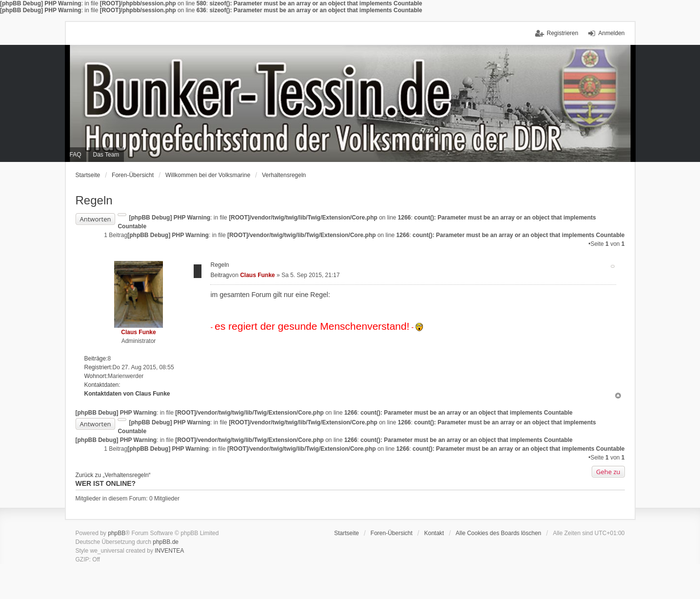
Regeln (94, 200)
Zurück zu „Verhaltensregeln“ (113, 475)
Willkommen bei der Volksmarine (208, 175)
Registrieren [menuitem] (563, 33)
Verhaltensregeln (284, 175)
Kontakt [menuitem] (434, 533)
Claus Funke (138, 332)
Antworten (96, 219)
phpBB (117, 533)
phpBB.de (166, 542)
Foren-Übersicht (133, 175)
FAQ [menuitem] (76, 155)
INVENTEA (169, 551)
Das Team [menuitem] (106, 155)
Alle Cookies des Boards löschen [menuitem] (498, 533)
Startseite (88, 175)
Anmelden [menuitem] (611, 33)
